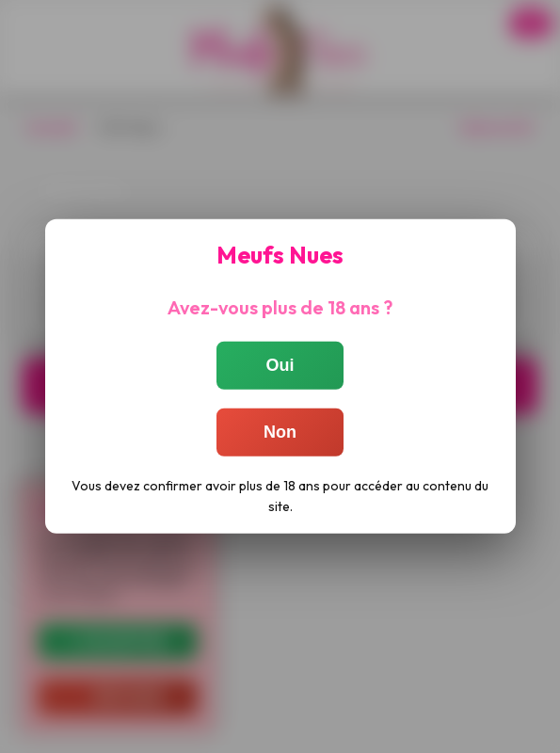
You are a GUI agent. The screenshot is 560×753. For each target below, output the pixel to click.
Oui (280, 365)
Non (280, 432)
